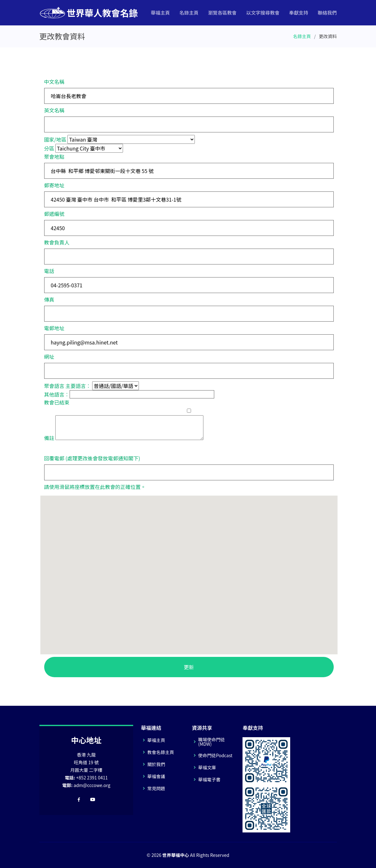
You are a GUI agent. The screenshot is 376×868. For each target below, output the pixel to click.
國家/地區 (55, 139)
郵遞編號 (54, 214)
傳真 (49, 299)
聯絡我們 (327, 13)
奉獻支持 (298, 13)
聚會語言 (54, 386)
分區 (49, 148)
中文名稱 (54, 82)
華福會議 (156, 776)
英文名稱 (54, 110)
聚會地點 (54, 157)
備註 (49, 438)
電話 (49, 271)
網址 (49, 357)
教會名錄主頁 (161, 752)
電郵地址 (54, 328)
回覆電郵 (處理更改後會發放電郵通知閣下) (92, 458)
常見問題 (156, 788)
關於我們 (156, 764)
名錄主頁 (189, 13)
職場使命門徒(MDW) (211, 742)
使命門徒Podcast (215, 755)
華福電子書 (209, 779)
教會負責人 (57, 242)
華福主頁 (160, 13)
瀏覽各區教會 (222, 13)
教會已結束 (57, 402)
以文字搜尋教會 (263, 13)
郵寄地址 (54, 185)
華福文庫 (207, 767)
